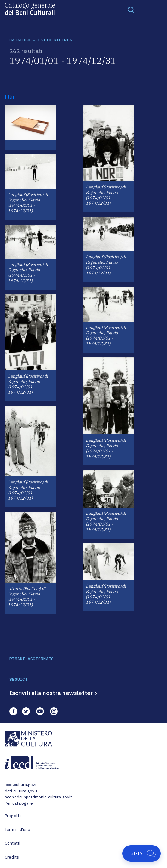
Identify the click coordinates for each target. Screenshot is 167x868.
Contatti (12, 843)
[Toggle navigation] (131, 9)
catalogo (20, 40)
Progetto (13, 816)
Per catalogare (19, 803)
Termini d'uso (18, 830)
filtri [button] (9, 97)
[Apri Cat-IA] (142, 853)
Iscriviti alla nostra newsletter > (54, 693)
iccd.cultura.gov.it (21, 785)
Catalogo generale (30, 9)
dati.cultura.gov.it (21, 791)
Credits (12, 857)
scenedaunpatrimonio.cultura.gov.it (38, 797)
